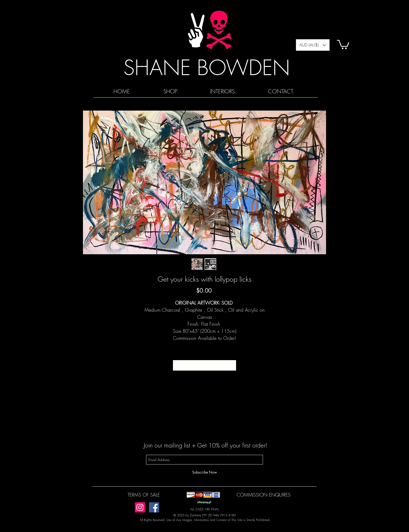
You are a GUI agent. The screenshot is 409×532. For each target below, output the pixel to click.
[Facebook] (154, 507)
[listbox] (313, 45)
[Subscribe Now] (204, 472)
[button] (313, 45)
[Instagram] (140, 507)
